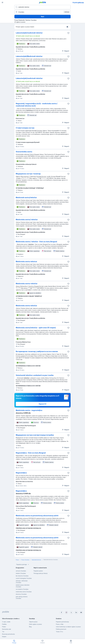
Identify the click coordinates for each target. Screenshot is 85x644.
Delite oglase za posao (35, 624)
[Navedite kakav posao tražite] (42, 7)
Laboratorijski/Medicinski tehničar (29, 56)
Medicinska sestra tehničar (26, 306)
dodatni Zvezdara (21, 573)
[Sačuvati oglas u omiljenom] (68, 33)
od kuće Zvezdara (21, 571)
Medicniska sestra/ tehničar (27, 220)
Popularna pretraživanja (62, 622)
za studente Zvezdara (22, 589)
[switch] (68, 27)
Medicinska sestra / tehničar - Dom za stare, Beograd (36, 242)
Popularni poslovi (38, 571)
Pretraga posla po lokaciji (41, 573)
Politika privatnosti (61, 629)
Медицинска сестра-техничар (28, 174)
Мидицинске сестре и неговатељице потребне (35, 435)
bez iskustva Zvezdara (22, 576)
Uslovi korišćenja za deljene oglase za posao (68, 627)
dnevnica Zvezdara (21, 594)
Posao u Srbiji (60, 624)
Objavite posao (33, 622)
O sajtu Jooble (6, 622)
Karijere (4, 637)
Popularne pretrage (23, 564)
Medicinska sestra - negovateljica (29, 410)
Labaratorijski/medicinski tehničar (29, 78)
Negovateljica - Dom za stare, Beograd (31, 453)
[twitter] (71, 612)
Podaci (4, 627)
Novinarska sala (6, 629)
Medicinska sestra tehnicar (26, 262)
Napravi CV (43, 404)
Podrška (4, 624)
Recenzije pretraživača (8, 634)
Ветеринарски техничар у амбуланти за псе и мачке (37, 351)
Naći (43, 17)
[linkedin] (76, 612)
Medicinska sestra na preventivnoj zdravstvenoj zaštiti (37, 516)
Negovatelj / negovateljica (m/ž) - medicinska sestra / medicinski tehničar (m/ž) (37, 105)
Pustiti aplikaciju (78, 3)
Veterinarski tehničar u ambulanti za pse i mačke (35, 375)
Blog (30, 627)
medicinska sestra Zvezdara (24, 592)
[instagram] (66, 612)
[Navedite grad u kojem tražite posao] (42, 12)
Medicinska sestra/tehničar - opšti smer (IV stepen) (36, 328)
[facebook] (61, 612)
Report (66, 51)
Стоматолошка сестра (25, 128)
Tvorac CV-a (59, 632)
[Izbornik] (2, 2)
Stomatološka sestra (24, 152)
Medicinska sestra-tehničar (27, 284)
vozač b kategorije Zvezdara (24, 578)
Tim (3, 632)
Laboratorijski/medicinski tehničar (29, 33)
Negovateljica (21, 473)
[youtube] (81, 612)
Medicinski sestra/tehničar (26, 198)
